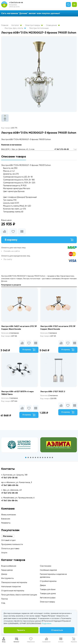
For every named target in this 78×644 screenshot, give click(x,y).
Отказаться (57, 630)
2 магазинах (11, 334)
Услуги (4, 553)
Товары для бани (48, 589)
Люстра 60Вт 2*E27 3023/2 (53, 392)
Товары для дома (48, 593)
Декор (4, 574)
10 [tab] (48, 459)
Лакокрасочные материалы (14, 582)
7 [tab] (40, 459)
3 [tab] (31, 459)
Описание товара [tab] (14, 156)
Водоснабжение (9, 566)
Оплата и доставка (10, 548)
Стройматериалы (48, 581)
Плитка (4, 599)
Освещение (53, 25)
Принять (21, 630)
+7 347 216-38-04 (9, 501)
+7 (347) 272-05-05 (16, 3)
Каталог (17, 25)
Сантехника (46, 566)
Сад (3, 603)
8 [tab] (43, 459)
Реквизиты (6, 523)
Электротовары (34, 25)
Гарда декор (7, 570)
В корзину (39, 240)
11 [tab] (50, 459)
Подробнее (47, 623)
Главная (5, 25)
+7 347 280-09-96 (10, 485)
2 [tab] (28, 459)
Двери (43, 585)
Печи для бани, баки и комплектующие (19, 595)
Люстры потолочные (39, 28)
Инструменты (7, 578)
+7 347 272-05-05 (61, 149)
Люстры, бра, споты (15, 28)
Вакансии (6, 519)
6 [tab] (38, 459)
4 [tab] (33, 459)
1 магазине (49, 334)
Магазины (8, 536)
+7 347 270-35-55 (9, 478)
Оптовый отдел (8, 540)
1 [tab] (26, 459)
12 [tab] (52, 459)
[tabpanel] (20, 446)
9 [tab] (45, 459)
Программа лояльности (12, 544)
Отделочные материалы (13, 591)
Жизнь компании (9, 515)
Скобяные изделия (48, 570)
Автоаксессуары (48, 598)
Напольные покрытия (11, 586)
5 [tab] (35, 459)
